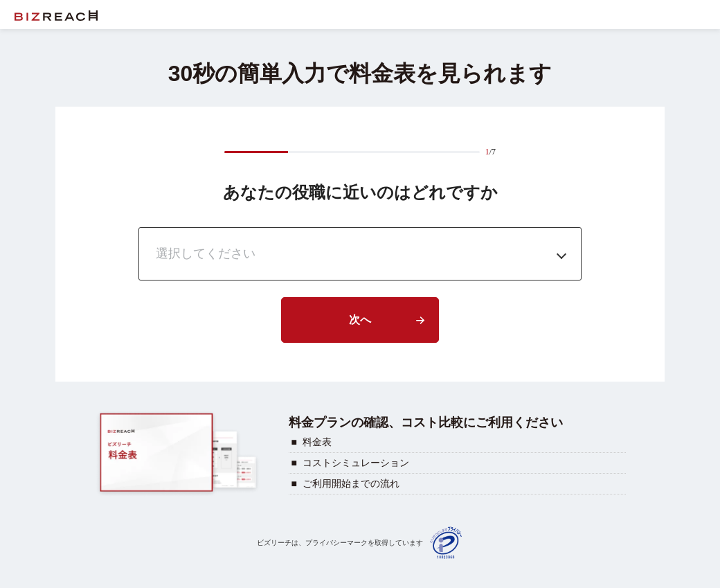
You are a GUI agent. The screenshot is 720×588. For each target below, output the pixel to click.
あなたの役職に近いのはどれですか (360, 192)
